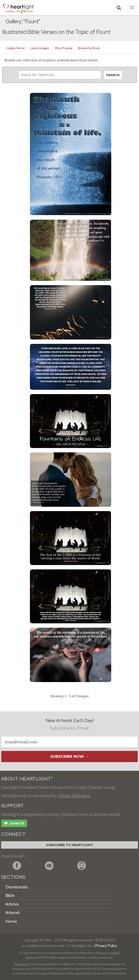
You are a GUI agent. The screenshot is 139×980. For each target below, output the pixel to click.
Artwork (13, 913)
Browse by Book (89, 48)
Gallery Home (16, 48)
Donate (14, 824)
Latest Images (40, 48)
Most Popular (64, 48)
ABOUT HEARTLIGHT (27, 779)
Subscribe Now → (69, 756)
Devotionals (17, 887)
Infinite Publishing (74, 796)
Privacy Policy (106, 946)
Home (11, 921)
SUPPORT (12, 806)
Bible (10, 895)
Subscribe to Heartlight (69, 845)
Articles (12, 904)
